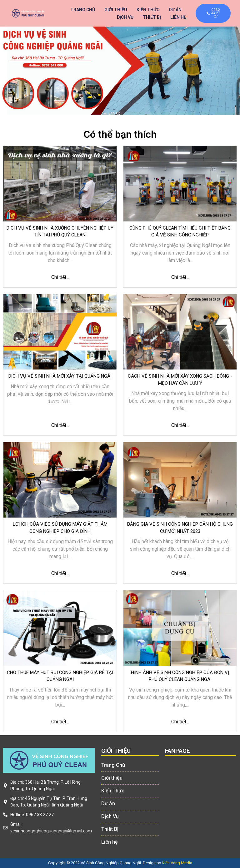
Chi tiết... (60, 277)
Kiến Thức (148, 10)
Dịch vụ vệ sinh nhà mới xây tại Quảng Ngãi (60, 376)
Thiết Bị (152, 17)
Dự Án (175, 10)
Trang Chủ (83, 10)
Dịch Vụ (125, 17)
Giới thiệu (116, 10)
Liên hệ (178, 17)
